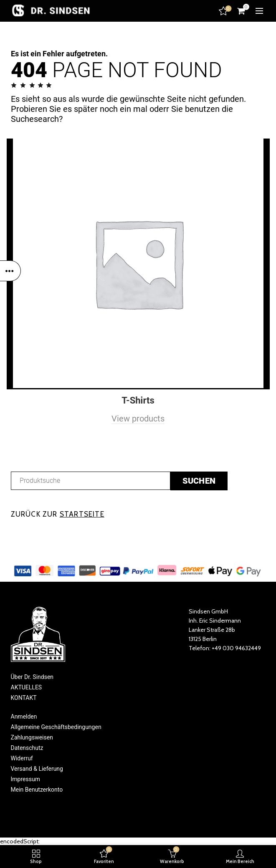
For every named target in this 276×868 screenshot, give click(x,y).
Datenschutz (27, 748)
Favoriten (224, 11)
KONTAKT (24, 698)
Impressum (25, 779)
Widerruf (22, 758)
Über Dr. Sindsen (32, 677)
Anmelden (24, 717)
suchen (199, 481)
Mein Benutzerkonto (37, 790)
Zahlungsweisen (32, 737)
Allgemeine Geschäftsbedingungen (56, 727)
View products (138, 419)
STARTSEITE (82, 514)
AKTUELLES (27, 687)
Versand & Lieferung (37, 769)
